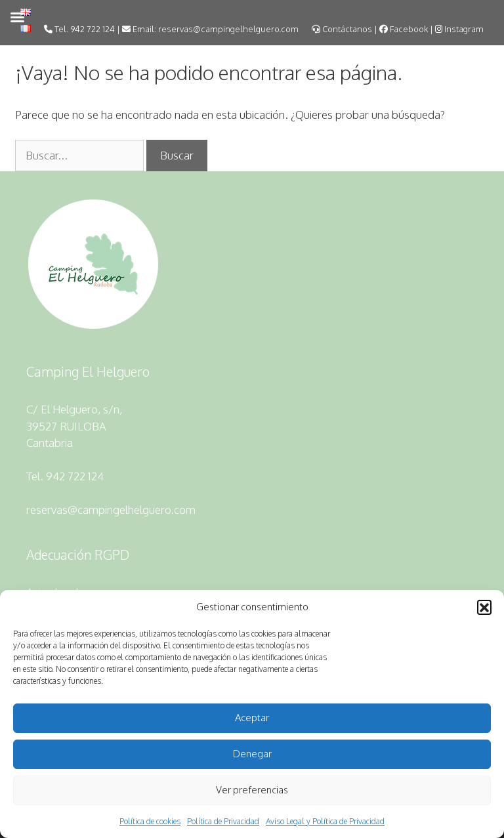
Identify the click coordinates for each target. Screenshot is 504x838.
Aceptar (252, 718)
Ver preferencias (252, 790)
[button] (484, 607)
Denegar (252, 754)
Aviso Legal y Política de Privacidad (325, 821)
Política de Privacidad (223, 821)
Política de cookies (150, 821)
